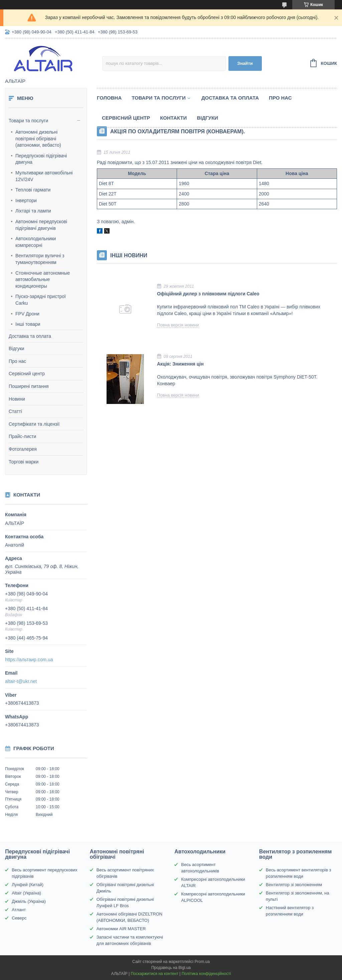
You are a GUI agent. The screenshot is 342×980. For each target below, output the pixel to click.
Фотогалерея (23, 449)
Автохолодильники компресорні (36, 242)
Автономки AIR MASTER (121, 929)
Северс (19, 918)
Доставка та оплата (30, 336)
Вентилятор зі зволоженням (294, 885)
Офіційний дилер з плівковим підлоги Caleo (208, 294)
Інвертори (26, 200)
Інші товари (28, 324)
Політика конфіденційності (206, 974)
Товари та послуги (28, 121)
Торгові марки (24, 462)
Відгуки (17, 348)
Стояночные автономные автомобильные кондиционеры (43, 279)
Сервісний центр (27, 374)
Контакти (173, 118)
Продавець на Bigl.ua (171, 968)
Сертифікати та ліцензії (34, 424)
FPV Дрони (27, 314)
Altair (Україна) (26, 893)
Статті (15, 411)
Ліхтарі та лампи (33, 211)
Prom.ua (202, 962)
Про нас (17, 361)
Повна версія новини (178, 325)
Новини (17, 399)
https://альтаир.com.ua (29, 660)
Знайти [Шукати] (245, 63)
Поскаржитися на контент (155, 974)
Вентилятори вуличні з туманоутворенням (40, 259)
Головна (109, 98)
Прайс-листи (22, 436)
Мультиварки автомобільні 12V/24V (44, 176)
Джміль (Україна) (29, 901)
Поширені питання (29, 386)
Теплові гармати (33, 190)
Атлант (19, 910)
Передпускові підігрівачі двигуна (41, 159)
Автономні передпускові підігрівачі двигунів (41, 225)
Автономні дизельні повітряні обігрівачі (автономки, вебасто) (38, 138)
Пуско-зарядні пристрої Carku (41, 300)
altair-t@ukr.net (21, 681)
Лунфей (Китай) (28, 885)
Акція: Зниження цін (180, 364)
